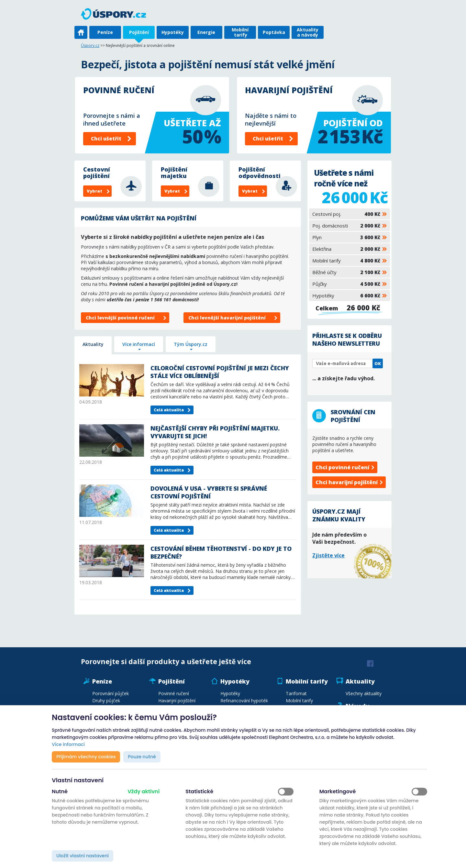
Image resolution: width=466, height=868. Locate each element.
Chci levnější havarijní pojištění (227, 318)
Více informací (139, 344)
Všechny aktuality (364, 693)
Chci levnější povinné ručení (120, 318)
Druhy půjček (106, 701)
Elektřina (346, 249)
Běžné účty (346, 272)
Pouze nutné (142, 757)
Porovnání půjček (111, 693)
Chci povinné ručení (342, 467)
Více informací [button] (68, 744)
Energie (206, 32)
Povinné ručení (174, 693)
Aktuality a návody (308, 32)
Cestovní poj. (346, 214)
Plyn (346, 237)
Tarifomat (296, 693)
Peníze (105, 32)
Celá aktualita (169, 410)
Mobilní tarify (240, 32)
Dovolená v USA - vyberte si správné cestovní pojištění (209, 492)
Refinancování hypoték (244, 701)
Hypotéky (173, 32)
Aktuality (93, 344)
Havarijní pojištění (177, 701)
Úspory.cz (90, 45)
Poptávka (274, 32)
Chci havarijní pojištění (347, 482)
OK (378, 363)
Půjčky (346, 284)
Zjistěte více (328, 555)
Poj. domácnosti (346, 226)
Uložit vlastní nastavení (83, 856)
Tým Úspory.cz (191, 344)
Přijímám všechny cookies (86, 757)
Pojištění (139, 32)
